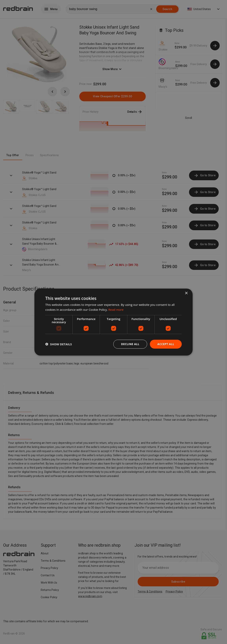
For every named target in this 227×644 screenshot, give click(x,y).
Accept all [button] (166, 344)
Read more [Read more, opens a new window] (116, 310)
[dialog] (114, 322)
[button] (59, 344)
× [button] (186, 293)
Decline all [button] (130, 344)
